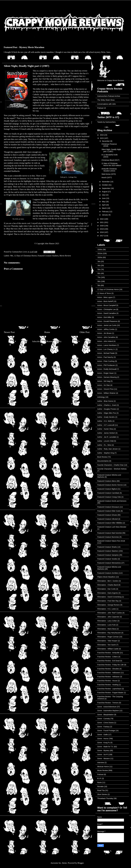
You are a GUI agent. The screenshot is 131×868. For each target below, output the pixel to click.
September (106, 188)
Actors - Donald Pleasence (107, 321)
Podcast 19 (102, 108)
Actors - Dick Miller (104, 317)
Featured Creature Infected (107, 519)
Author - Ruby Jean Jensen (108, 449)
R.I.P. (99, 778)
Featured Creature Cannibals (108, 493)
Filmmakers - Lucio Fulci (106, 625)
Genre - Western (104, 759)
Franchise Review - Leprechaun (109, 689)
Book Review (102, 457)
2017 (102, 236)
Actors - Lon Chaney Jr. (106, 349)
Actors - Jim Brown (104, 333)
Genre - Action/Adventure (107, 707)
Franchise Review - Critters (108, 657)
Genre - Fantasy (103, 727)
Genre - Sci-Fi (103, 754)
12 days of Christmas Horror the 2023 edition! (111, 164)
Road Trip (101, 790)
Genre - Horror (103, 739)
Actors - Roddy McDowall (107, 369)
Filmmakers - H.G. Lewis (107, 609)
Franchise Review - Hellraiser (108, 677)
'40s (99, 265)
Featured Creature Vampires (108, 555)
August (105, 192)
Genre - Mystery (103, 750)
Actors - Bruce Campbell (106, 305)
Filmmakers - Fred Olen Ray (108, 601)
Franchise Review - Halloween (109, 673)
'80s (12, 256)
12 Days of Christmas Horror (25, 256)
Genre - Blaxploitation (105, 715)
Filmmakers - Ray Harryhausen (109, 633)
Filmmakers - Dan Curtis (106, 589)
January (105, 215)
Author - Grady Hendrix (106, 417)
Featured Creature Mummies (108, 537)
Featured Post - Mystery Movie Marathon (24, 47)
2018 (102, 232)
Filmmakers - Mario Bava (107, 629)
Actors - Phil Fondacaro (106, 365)
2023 (102, 138)
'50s (99, 269)
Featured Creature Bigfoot (107, 489)
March (104, 208)
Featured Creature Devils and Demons (112, 501)
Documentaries (103, 461)
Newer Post (9, 332)
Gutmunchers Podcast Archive (109, 96)
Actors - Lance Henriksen (107, 345)
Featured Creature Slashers (48, 256)
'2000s (100, 250)
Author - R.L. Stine (104, 445)
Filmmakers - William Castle (108, 649)
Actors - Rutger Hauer (106, 373)
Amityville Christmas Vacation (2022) (109, 170)
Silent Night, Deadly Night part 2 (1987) (111, 150)
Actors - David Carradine (107, 313)
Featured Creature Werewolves (109, 563)
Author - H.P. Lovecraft (106, 425)
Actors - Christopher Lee (106, 309)
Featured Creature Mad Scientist (110, 533)
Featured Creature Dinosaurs (108, 507)
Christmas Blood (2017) (110, 160)
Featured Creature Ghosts (107, 515)
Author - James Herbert (106, 433)
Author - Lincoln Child (105, 441)
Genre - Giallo (103, 735)
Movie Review (65, 256)
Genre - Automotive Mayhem (108, 711)
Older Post (85, 332)
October (105, 185)
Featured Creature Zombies (108, 573)
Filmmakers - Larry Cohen (107, 621)
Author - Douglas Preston (107, 409)
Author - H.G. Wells (105, 421)
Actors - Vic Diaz (104, 385)
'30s (99, 261)
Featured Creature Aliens (107, 481)
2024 (102, 135)
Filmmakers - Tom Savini (107, 645)
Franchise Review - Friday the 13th (110, 665)
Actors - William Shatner (106, 393)
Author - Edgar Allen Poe (107, 413)
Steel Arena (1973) (109, 174)
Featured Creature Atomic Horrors (110, 485)
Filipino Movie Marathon (106, 577)
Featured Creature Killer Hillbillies (110, 523)
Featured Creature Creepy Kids (109, 497)
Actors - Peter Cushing (106, 361)
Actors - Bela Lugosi (105, 297)
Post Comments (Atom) (52, 341)
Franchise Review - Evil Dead (108, 661)
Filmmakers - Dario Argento (108, 593)
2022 (102, 219)
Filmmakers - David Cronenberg (109, 597)
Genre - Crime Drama (105, 723)
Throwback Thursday (105, 798)
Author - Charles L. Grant (107, 405)
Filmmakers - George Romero (108, 605)
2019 (102, 229)
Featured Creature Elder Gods (109, 511)
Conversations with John (107, 104)
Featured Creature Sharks (107, 547)
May (104, 202)
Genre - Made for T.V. (105, 747)
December (106, 141)
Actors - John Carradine (106, 337)
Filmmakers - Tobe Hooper (107, 641)
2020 (102, 226)
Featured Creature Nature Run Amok (111, 541)
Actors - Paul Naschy (105, 357)
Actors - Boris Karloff (105, 301)
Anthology (101, 397)
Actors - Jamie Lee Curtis (107, 325)
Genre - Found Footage (106, 731)
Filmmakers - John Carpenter (108, 617)
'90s (99, 285)
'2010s (100, 253)
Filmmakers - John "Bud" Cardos (110, 613)
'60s (99, 273)
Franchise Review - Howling (108, 685)
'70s (99, 277)
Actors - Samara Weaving (107, 377)
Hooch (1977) (107, 177)
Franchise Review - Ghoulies (108, 669)
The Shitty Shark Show (106, 100)
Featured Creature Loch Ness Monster (112, 527)
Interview (101, 763)
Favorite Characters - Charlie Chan (110, 465)
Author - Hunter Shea (105, 429)
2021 (102, 222)
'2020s (100, 257)
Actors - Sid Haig (104, 381)
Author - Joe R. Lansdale (107, 437)
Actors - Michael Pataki (106, 353)
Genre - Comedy (104, 719)
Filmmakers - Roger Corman (108, 637)
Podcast (100, 774)
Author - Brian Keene (105, 401)
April (104, 205)
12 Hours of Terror (104, 293)
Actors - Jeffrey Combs (106, 329)
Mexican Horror (103, 767)
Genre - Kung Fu (104, 743)
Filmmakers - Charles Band (108, 585)
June (104, 198)
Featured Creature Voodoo (107, 559)
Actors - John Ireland (105, 341)
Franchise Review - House (107, 681)
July (104, 195)
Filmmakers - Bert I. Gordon (108, 581)
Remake (100, 786)
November (106, 182)
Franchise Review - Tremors (108, 703)
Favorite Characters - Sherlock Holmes (112, 469)
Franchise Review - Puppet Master (110, 693)
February (106, 212)
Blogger (81, 863)
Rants (100, 782)
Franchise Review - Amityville (108, 653)
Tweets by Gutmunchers (106, 122)
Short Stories (102, 794)
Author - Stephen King (106, 453)
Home (47, 332)
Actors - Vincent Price (105, 389)
